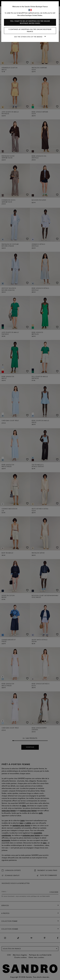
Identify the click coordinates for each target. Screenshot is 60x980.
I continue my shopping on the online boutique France (30, 30)
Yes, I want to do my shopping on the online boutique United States (30, 22)
